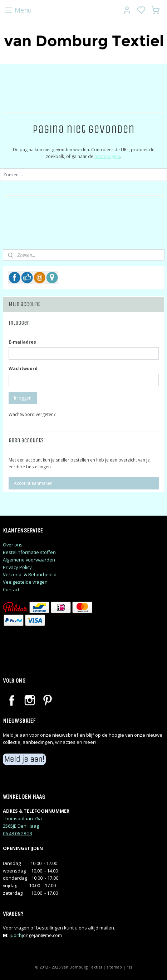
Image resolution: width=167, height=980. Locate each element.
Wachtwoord (23, 369)
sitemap (114, 967)
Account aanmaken (33, 483)
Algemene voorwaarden (29, 560)
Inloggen (23, 398)
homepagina (107, 156)
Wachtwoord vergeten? (32, 414)
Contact (11, 589)
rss (129, 967)
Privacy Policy (17, 567)
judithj (16, 935)
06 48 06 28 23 (18, 833)
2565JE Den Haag (21, 826)
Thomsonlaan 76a (22, 818)
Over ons (13, 545)
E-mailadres (22, 342)
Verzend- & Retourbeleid (30, 574)
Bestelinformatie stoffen (29, 552)
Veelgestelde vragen (25, 582)
